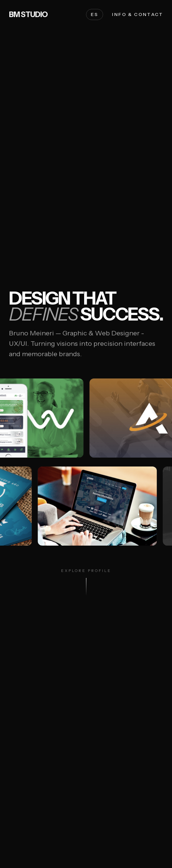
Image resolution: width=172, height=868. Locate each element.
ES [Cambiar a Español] (95, 14)
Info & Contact (138, 14)
